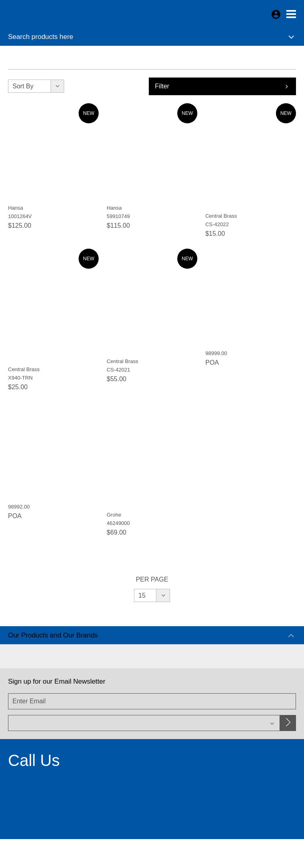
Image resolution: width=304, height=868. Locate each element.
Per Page (152, 579)
